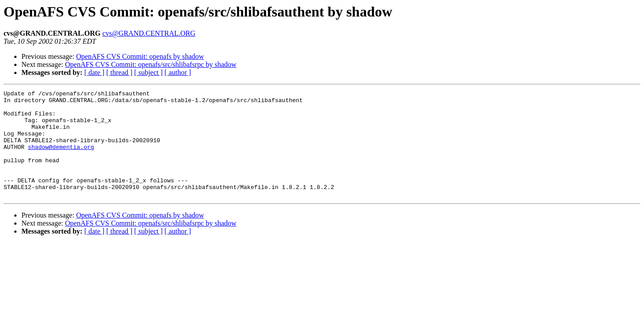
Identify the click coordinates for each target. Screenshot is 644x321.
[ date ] (94, 72)
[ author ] (178, 72)
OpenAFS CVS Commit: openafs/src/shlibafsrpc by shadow (151, 64)
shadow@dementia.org (61, 159)
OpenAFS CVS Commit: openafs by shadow (140, 56)
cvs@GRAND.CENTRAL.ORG (149, 33)
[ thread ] (119, 72)
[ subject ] (149, 72)
